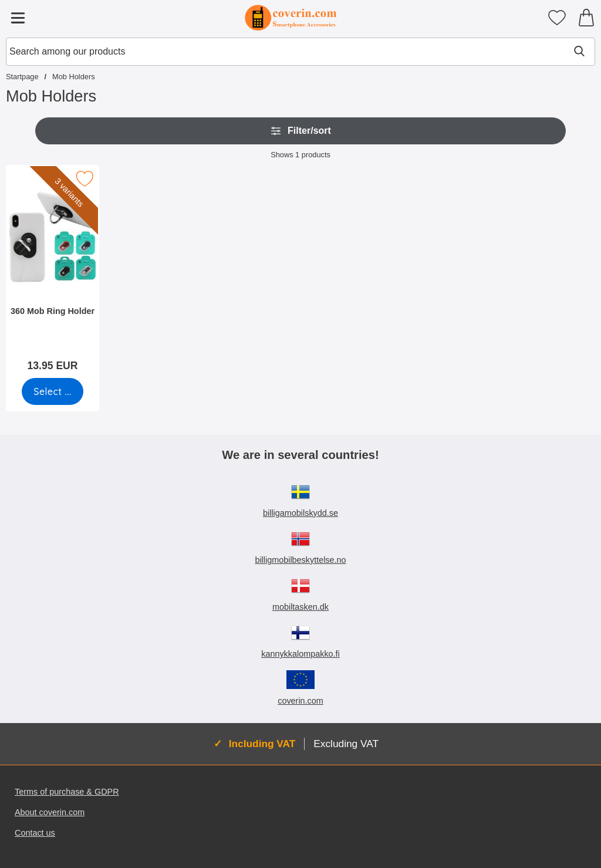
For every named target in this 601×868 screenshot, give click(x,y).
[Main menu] (18, 18)
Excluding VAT (346, 744)
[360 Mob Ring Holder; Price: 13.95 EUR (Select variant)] (53, 272)
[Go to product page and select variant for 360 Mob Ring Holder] (53, 391)
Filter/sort (300, 131)
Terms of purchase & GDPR (67, 792)
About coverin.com (50, 812)
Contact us (35, 833)
